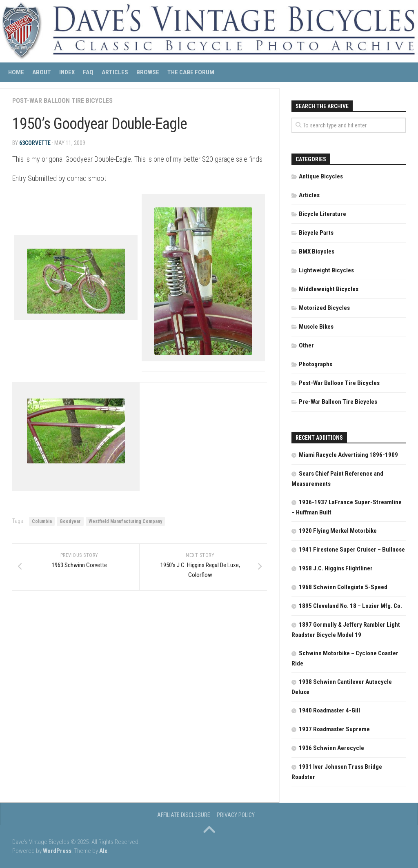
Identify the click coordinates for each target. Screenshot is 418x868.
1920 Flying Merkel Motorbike (338, 531)
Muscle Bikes (316, 327)
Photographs (316, 364)
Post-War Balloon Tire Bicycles (62, 101)
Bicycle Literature (322, 214)
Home (16, 72)
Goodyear (70, 521)
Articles (115, 72)
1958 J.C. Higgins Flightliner (336, 568)
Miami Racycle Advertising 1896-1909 (348, 455)
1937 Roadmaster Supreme (334, 729)
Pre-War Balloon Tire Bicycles (338, 402)
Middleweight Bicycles (329, 289)
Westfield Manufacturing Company (125, 521)
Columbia (42, 521)
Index (67, 72)
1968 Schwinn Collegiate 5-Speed (343, 587)
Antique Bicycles (321, 176)
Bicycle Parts (316, 233)
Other (306, 345)
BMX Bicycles (317, 251)
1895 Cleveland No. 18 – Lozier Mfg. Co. (350, 606)
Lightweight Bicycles (326, 270)
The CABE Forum (191, 72)
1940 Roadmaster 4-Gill (329, 710)
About (42, 72)
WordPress (57, 851)
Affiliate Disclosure (184, 815)
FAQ (88, 72)
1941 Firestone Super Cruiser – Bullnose (352, 550)
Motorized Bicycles (324, 308)
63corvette (35, 143)
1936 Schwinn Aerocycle (331, 748)
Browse (148, 72)
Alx (103, 851)
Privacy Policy (236, 815)
